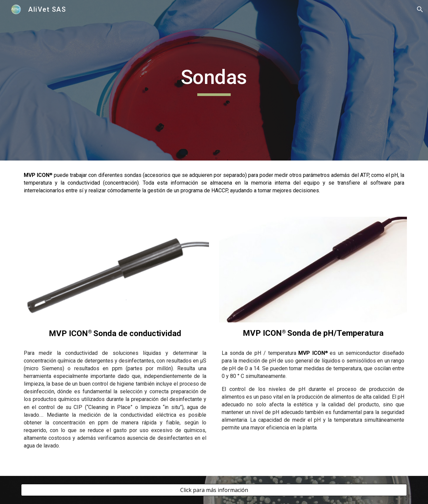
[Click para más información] (214, 490)
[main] (214, 80)
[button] (420, 9)
